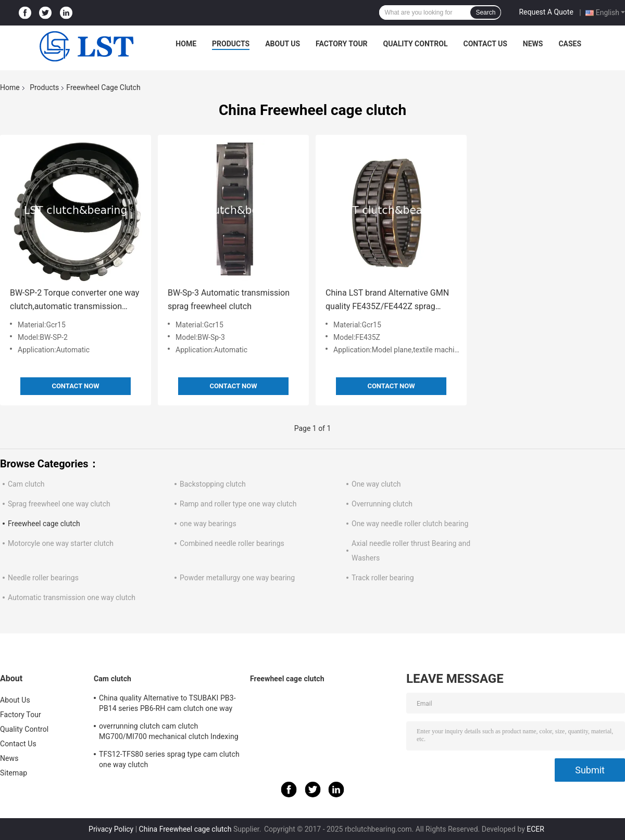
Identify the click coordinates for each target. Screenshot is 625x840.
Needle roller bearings (43, 578)
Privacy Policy (111, 829)
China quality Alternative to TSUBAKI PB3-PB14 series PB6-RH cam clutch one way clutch (167, 705)
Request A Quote (546, 12)
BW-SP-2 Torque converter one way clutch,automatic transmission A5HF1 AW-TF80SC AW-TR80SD (74, 301)
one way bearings (208, 524)
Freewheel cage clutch (44, 524)
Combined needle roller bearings (232, 543)
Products (231, 44)
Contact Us (485, 44)
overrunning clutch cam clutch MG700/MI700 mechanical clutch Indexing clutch (169, 733)
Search (485, 12)
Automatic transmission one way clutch (72, 597)
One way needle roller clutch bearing (410, 524)
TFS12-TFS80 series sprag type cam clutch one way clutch (169, 759)
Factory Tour (342, 44)
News (533, 44)
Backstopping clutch (213, 484)
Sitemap (14, 773)
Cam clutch (26, 484)
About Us (283, 44)
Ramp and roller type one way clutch (238, 504)
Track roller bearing (383, 578)
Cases (570, 44)
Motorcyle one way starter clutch (61, 543)
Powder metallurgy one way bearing (237, 578)
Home (186, 44)
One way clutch (376, 484)
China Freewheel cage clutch (185, 829)
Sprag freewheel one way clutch (59, 504)
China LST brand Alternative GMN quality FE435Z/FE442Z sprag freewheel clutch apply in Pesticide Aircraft (389, 301)
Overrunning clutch (382, 504)
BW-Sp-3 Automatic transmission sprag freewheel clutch (229, 300)
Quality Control (416, 44)
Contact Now (75, 386)
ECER (535, 829)
